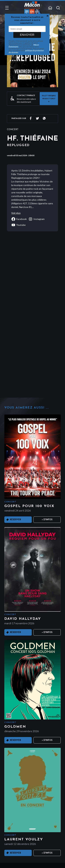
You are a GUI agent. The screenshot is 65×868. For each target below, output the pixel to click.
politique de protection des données (26, 51)
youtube (18, 225)
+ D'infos (47, 520)
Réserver (15, 520)
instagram (36, 219)
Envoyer (27, 35)
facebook (19, 219)
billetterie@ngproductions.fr (49, 99)
